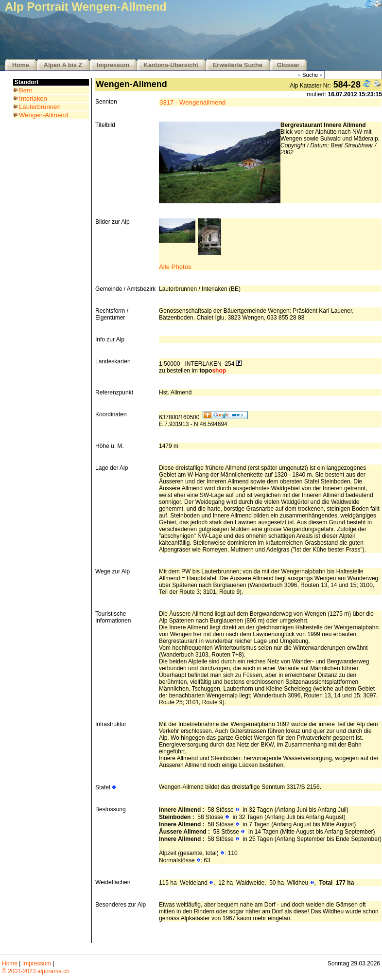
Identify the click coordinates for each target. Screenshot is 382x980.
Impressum (113, 65)
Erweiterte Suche (238, 65)
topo (213, 371)
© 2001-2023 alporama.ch (36, 971)
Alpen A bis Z (63, 65)
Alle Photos (175, 267)
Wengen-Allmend (43, 115)
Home (21, 65)
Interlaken (33, 98)
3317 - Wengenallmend (192, 102)
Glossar (288, 65)
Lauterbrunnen (40, 107)
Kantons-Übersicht (171, 65)
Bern (26, 90)
